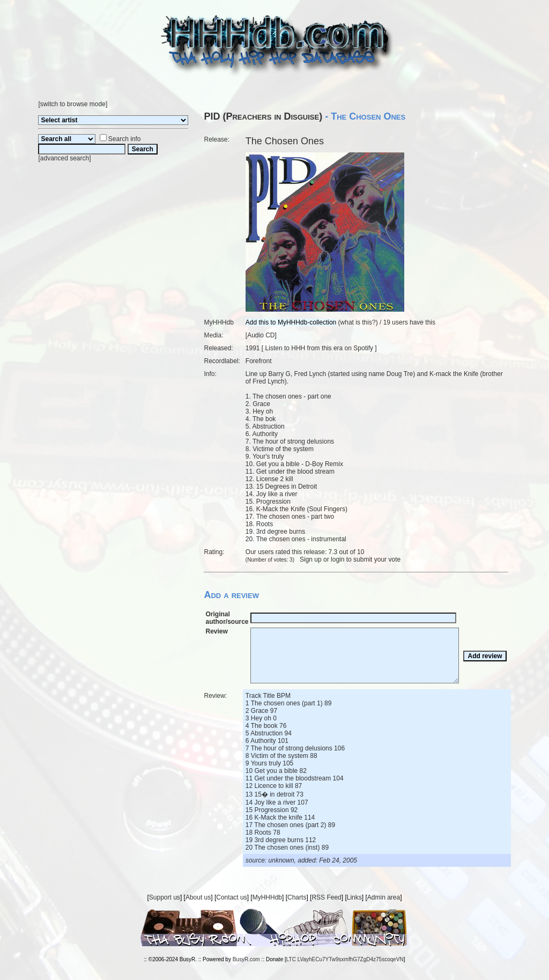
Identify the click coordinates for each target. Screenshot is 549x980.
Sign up (311, 559)
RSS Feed (326, 897)
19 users (396, 322)
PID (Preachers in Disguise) (263, 116)
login (337, 559)
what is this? (358, 322)
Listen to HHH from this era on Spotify (319, 348)
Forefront (259, 361)
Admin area (384, 897)
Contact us (231, 897)
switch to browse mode (73, 104)
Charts (297, 897)
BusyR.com (246, 959)
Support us (165, 897)
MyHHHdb (267, 897)
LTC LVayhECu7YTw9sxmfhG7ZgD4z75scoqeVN (345, 959)
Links (354, 897)
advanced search (65, 158)
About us (198, 897)
